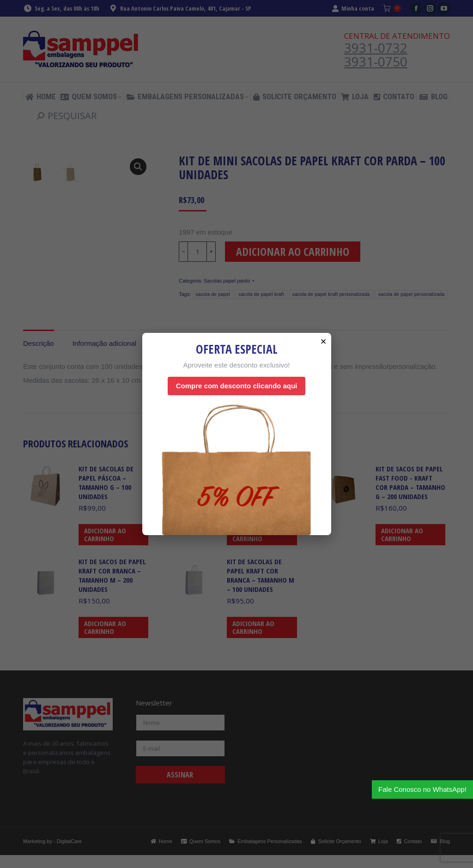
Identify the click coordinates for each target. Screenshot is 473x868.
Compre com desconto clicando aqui (237, 386)
